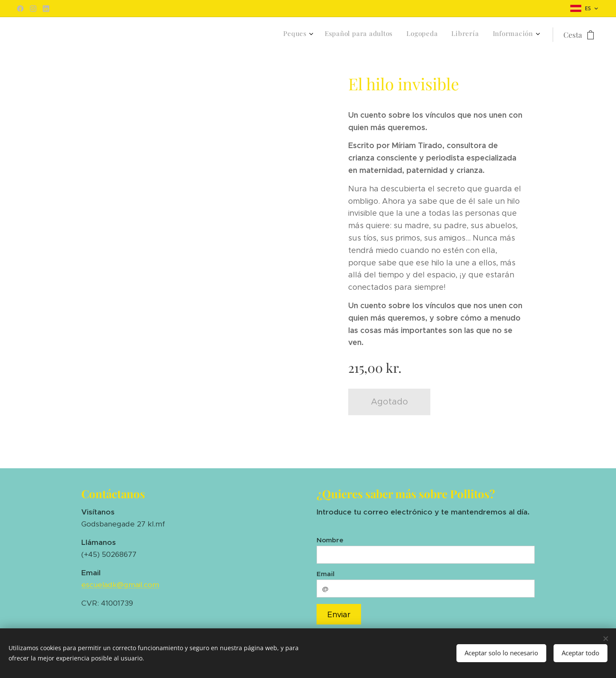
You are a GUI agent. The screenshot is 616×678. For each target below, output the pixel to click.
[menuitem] (478, 35)
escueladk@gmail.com (120, 585)
